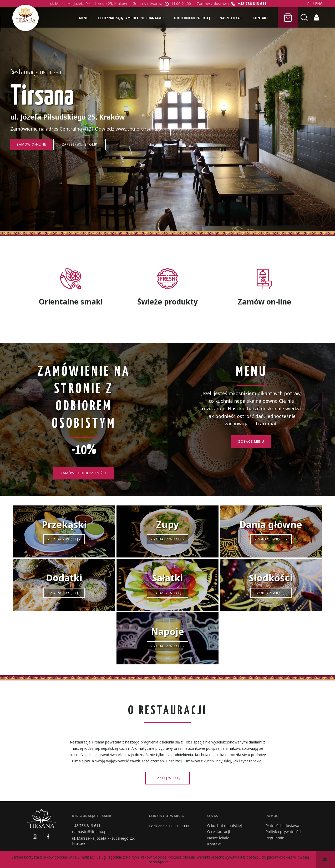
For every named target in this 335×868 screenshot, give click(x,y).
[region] (167, 122)
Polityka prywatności (283, 832)
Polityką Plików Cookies (146, 857)
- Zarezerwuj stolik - (84, 156)
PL (309, 4)
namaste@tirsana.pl (90, 832)
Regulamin (275, 838)
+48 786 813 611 (252, 4)
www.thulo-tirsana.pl (141, 139)
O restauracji (219, 832)
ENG (319, 4)
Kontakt (214, 844)
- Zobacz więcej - (64, 539)
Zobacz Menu (251, 441)
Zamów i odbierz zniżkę (84, 473)
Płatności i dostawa (282, 826)
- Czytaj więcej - (167, 778)
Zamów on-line (34, 156)
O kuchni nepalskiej (225, 826)
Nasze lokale (218, 838)
